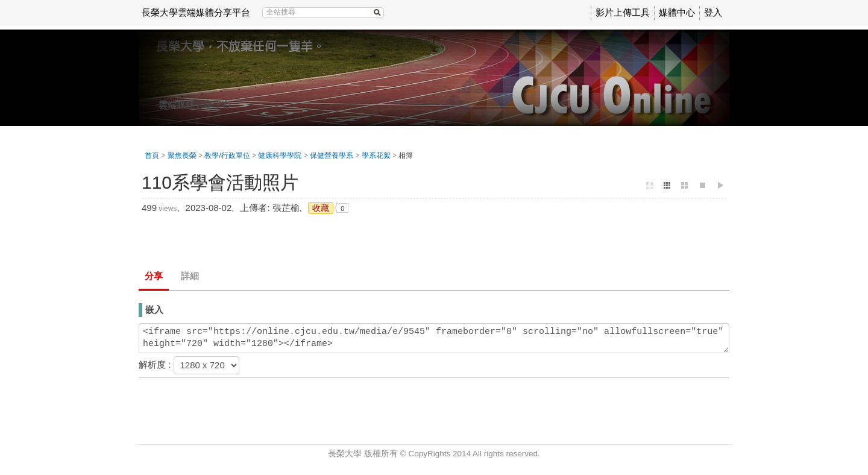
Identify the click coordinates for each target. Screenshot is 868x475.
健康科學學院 (280, 156)
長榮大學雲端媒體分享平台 (196, 12)
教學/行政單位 (227, 156)
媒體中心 (677, 12)
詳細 (190, 276)
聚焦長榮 (182, 156)
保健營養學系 (332, 156)
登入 (713, 12)
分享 (154, 276)
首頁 (152, 156)
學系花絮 (376, 156)
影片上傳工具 (623, 12)
